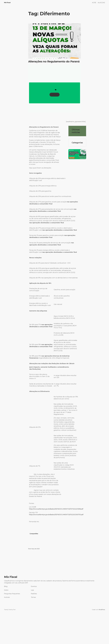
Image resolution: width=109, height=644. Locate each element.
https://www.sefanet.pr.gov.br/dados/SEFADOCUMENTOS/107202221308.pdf (56, 509)
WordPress (102, 610)
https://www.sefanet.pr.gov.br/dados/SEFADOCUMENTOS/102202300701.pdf (56, 515)
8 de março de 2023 (34, 549)
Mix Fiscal (7, 3)
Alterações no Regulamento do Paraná (54, 62)
